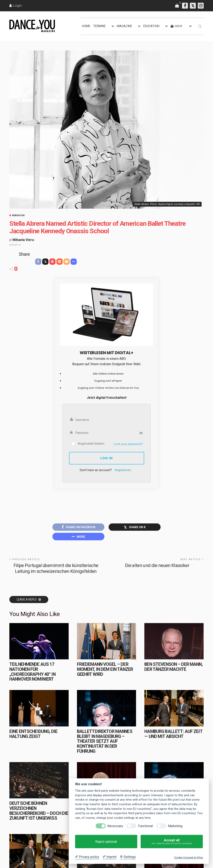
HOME (86, 26)
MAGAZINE (124, 26)
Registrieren (123, 470)
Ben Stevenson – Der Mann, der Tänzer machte (173, 667)
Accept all (172, 842)
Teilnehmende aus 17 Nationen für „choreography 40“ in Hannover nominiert (32, 672)
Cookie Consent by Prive (188, 857)
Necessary (115, 826)
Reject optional (106, 842)
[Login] (16, 6)
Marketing (175, 826)
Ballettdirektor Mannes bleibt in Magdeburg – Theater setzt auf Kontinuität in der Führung (105, 741)
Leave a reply (27, 600)
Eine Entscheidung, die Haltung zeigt (33, 734)
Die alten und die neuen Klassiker (157, 565)
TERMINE (99, 26)
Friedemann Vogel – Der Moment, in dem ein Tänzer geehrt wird (105, 669)
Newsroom (18, 216)
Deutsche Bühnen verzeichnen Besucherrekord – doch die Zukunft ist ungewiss (39, 811)
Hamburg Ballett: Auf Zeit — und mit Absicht (173, 734)
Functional (146, 826)
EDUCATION (151, 26)
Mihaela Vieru (23, 240)
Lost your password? (128, 444)
